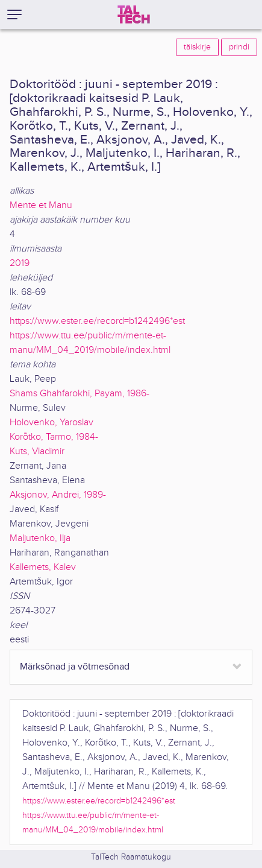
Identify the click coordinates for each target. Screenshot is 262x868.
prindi (239, 47)
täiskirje (197, 47)
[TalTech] (134, 14)
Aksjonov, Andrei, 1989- (58, 495)
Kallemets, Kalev (43, 567)
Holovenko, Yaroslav (51, 423)
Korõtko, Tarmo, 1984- (54, 437)
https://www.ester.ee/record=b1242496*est (97, 321)
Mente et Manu (41, 205)
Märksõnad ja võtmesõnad (75, 667)
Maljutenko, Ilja (40, 538)
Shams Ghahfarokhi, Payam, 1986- (80, 394)
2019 (20, 263)
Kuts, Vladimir (37, 451)
